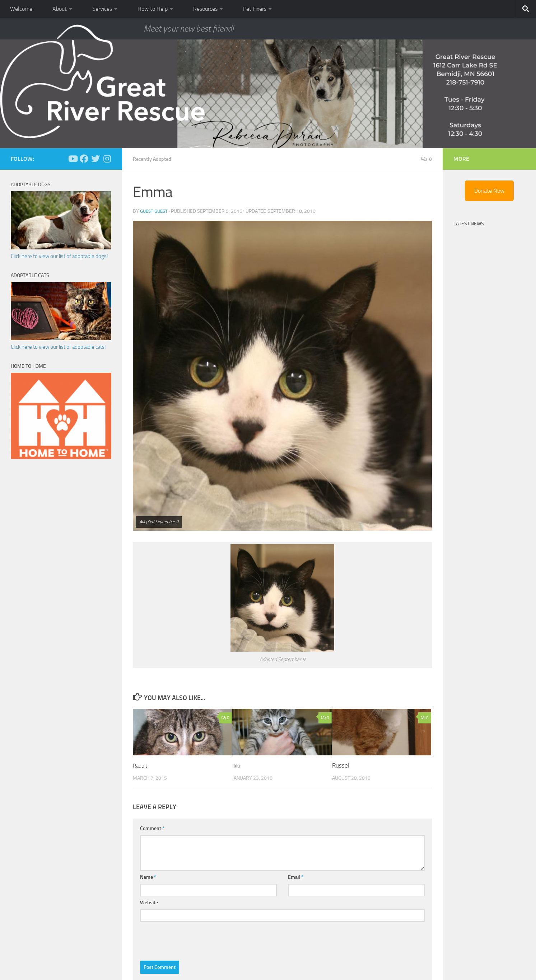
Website (149, 902)
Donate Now (489, 191)
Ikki (237, 765)
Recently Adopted (155, 159)
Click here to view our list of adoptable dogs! (59, 256)
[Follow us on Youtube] (73, 159)
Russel (341, 765)
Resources (205, 9)
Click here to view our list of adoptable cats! (58, 347)
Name (148, 877)
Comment (152, 828)
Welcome (21, 9)
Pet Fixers (255, 9)
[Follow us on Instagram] (107, 159)
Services (102, 9)
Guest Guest (155, 211)
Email (296, 877)
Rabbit (141, 765)
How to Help (153, 9)
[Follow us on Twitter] (95, 159)
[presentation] (195, 939)
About (60, 9)
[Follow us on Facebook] (84, 159)
